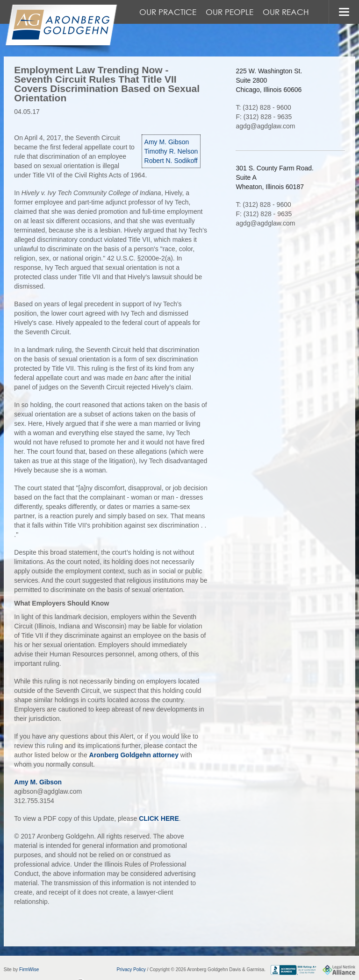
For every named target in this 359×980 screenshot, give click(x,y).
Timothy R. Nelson (171, 151)
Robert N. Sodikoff (171, 161)
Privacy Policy (131, 969)
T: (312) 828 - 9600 (263, 107)
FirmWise (29, 969)
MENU (344, 12)
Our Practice (168, 12)
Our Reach (286, 12)
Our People (230, 12)
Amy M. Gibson (167, 142)
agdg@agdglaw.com (265, 126)
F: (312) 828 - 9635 (264, 117)
